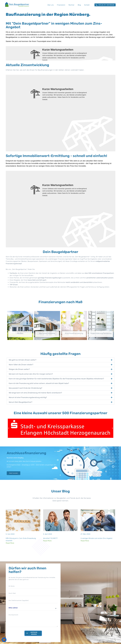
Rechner (71, 5)
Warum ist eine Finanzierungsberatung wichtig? (28, 397)
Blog (79, 5)
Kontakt (87, 5)
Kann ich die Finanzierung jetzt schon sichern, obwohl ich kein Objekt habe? (39, 383)
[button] (61, 360)
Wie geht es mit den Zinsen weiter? (23, 360)
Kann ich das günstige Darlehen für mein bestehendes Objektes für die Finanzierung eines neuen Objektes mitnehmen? (56, 379)
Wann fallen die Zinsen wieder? (21, 365)
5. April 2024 (48, 534)
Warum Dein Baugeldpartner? (21, 402)
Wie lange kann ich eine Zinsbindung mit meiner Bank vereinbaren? (35, 393)
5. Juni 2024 (10, 534)
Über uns (51, 5)
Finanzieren (61, 5)
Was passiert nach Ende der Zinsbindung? (25, 388)
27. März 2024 (85, 534)
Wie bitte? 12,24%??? (50, 538)
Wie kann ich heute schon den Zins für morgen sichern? (31, 374)
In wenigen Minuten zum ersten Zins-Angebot (96, 538)
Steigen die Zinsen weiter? (19, 369)
